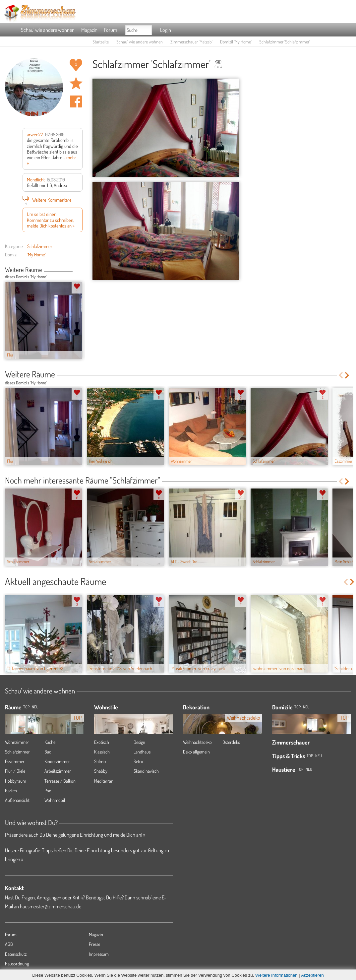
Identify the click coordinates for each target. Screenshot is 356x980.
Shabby (101, 771)
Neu (306, 707)
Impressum (99, 954)
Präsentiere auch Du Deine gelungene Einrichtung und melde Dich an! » (75, 835)
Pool (48, 790)
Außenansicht (17, 800)
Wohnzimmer (17, 742)
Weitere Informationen (276, 975)
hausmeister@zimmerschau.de (51, 906)
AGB (9, 944)
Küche (50, 742)
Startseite (101, 42)
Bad (48, 752)
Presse (94, 944)
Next (80, 270)
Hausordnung (17, 964)
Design (139, 742)
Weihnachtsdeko (197, 742)
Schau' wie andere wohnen (48, 30)
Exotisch (102, 742)
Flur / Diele (15, 771)
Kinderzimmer (57, 761)
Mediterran (104, 781)
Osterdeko (231, 742)
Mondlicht (36, 179)
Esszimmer (15, 761)
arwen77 (35, 134)
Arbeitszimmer (58, 771)
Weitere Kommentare (47, 200)
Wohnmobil (55, 800)
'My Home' (36, 254)
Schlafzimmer (40, 246)
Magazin (89, 30)
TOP (26, 707)
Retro (138, 761)
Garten (11, 790)
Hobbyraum (16, 781)
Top (297, 707)
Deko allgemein (196, 752)
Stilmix (100, 761)
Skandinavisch (146, 771)
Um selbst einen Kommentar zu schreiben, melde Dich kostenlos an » (51, 220)
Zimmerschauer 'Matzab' (191, 42)
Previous (75, 270)
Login (166, 30)
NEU (35, 707)
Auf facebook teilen (76, 101)
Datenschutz (16, 954)
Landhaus (142, 752)
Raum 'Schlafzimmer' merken (76, 83)
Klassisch (102, 752)
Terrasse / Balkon (60, 781)
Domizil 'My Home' (236, 42)
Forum (111, 30)
